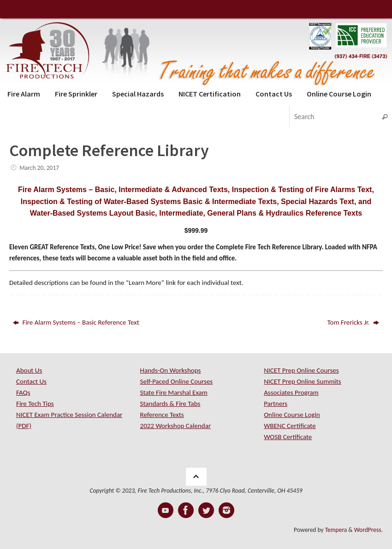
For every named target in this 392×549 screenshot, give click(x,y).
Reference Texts (162, 415)
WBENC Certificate (290, 426)
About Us (29, 370)
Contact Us (31, 381)
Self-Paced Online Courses (177, 381)
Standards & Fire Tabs (170, 404)
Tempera (336, 530)
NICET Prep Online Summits (303, 381)
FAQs (23, 392)
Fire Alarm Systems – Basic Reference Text (76, 322)
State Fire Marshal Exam (174, 392)
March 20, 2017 (39, 168)
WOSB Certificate (288, 437)
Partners (276, 404)
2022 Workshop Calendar (176, 426)
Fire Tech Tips (35, 404)
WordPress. (368, 530)
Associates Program (291, 392)
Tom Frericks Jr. (353, 322)
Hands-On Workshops (171, 370)
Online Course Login (292, 415)
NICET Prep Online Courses (301, 370)
